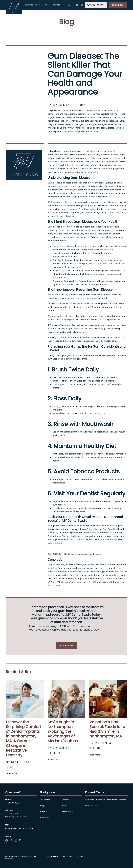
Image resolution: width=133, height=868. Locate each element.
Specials (44, 811)
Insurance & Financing (95, 800)
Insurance (29, 5)
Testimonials (68, 811)
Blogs (42, 806)
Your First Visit (91, 806)
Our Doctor (45, 800)
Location (39, 5)
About (48, 5)
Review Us (44, 817)
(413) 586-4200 (12, 803)
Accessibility (66, 856)
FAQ (64, 806)
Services (56, 5)
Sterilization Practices (117, 800)
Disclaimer (79, 856)
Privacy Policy (53, 856)
